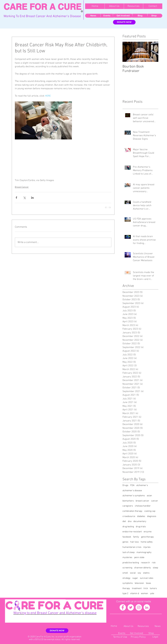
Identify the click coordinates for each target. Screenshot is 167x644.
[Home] (114, 626)
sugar (135, 578)
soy (139, 573)
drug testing (128, 527)
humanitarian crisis (132, 547)
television (139, 583)
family (136, 537)
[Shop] (154, 16)
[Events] (107, 16)
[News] (93, 16)
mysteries (127, 557)
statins (146, 573)
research (145, 563)
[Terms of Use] (120, 637)
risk (154, 563)
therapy (126, 588)
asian (149, 496)
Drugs (125, 485)
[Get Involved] (123, 16)
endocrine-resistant (132, 532)
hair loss (135, 542)
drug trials (141, 527)
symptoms (128, 583)
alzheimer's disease (132, 491)
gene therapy (147, 537)
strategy (126, 578)
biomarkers (128, 501)
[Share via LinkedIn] (32, 198)
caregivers (128, 506)
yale (152, 594)
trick (146, 588)
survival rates (147, 578)
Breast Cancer (22, 187)
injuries (147, 547)
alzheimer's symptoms (134, 496)
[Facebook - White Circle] (123, 607)
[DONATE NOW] (124, 22)
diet (124, 521)
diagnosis (152, 516)
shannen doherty (143, 568)
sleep (155, 568)
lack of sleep (129, 552)
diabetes (141, 516)
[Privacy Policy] (138, 637)
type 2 (125, 594)
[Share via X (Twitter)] (24, 198)
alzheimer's (142, 485)
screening (127, 568)
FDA (132, 485)
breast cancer (142, 501)
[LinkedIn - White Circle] (147, 607)
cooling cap (150, 511)
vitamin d (135, 594)
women (144, 594)
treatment (137, 588)
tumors (153, 588)
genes (125, 542)
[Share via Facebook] (16, 198)
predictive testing (131, 563)
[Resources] (143, 626)
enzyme (148, 532)
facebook (127, 537)
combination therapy (132, 511)
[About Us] (128, 626)
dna (130, 521)
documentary (140, 521)
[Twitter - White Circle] (131, 607)
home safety (147, 542)
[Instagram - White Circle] (139, 607)
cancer (155, 501)
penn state (139, 557)
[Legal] (155, 637)
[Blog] (140, 16)
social (133, 573)
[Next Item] (153, 52)
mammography (144, 552)
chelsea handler (143, 506)
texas (148, 583)
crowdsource (129, 516)
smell (125, 573)
